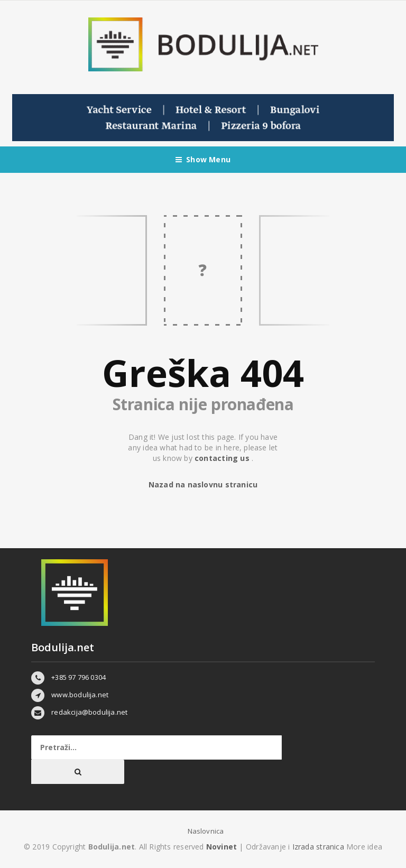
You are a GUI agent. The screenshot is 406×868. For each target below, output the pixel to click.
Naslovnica (206, 831)
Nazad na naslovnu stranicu (203, 484)
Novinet (222, 847)
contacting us (223, 458)
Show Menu (203, 160)
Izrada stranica (319, 847)
